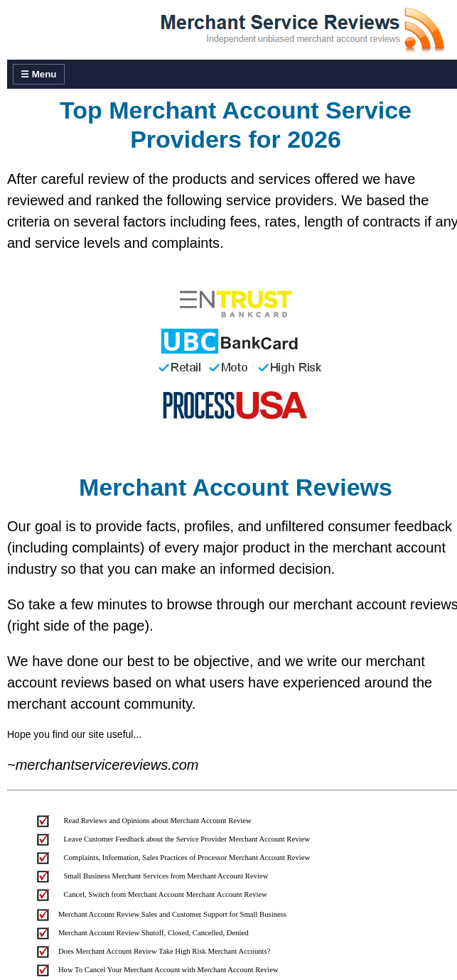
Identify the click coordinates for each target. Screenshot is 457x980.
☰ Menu (39, 74)
